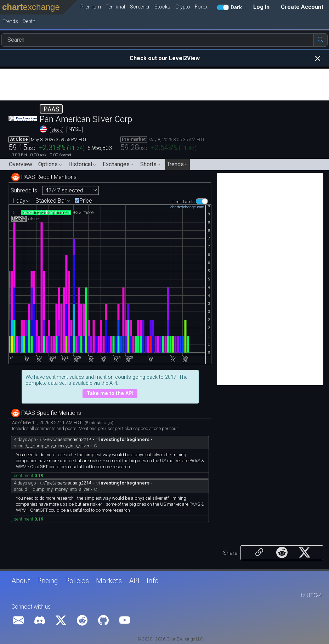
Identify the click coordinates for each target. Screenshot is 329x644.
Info (153, 581)
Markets (109, 581)
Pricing (48, 581)
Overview (21, 164)
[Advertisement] (164, 85)
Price (86, 201)
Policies (77, 581)
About (21, 581)
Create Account (302, 7)
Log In (261, 7)
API (134, 581)
